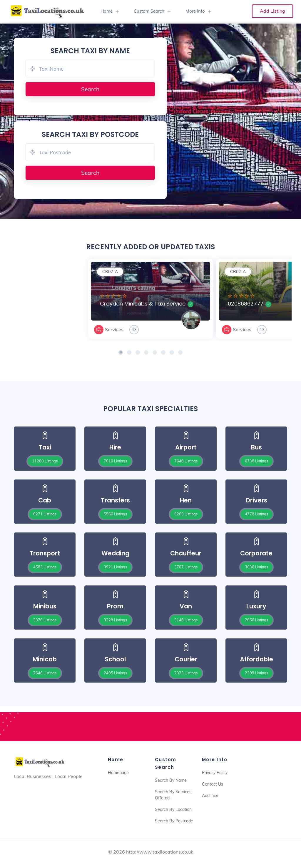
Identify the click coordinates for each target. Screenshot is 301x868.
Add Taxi (210, 796)
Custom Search (149, 11)
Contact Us (213, 784)
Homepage (118, 773)
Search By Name (171, 780)
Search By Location (173, 809)
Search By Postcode (174, 821)
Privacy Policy (215, 773)
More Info (195, 11)
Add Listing (272, 11)
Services (114, 329)
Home (107, 11)
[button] (121, 352)
